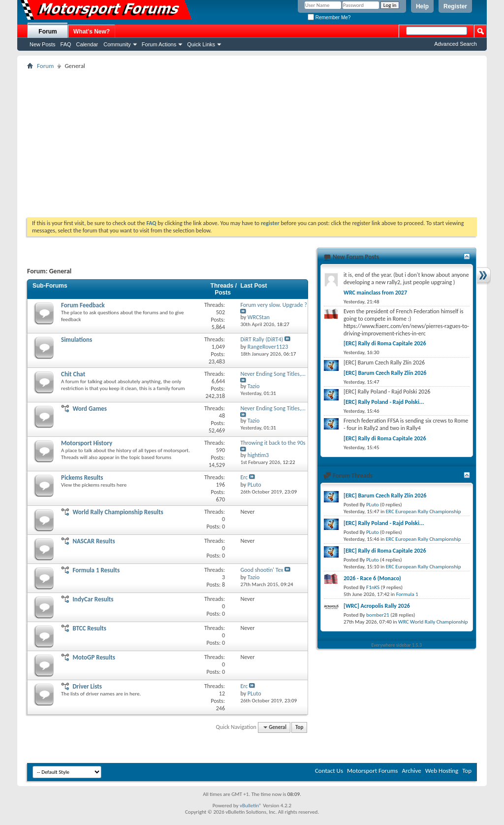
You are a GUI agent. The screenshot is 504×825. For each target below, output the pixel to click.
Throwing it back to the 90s (273, 443)
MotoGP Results (94, 657)
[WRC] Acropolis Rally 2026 (377, 606)
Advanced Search (456, 44)
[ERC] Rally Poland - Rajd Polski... (384, 402)
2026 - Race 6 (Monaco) (372, 578)
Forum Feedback (83, 305)
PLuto (372, 505)
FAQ (66, 44)
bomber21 (378, 615)
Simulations (77, 340)
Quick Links (201, 44)
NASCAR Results (94, 541)
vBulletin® (251, 806)
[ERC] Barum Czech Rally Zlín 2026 (385, 373)
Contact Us (329, 771)
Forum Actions (159, 44)
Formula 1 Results (96, 570)
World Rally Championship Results (118, 512)
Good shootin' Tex (262, 570)
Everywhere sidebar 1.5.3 (397, 645)
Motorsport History (87, 443)
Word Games (90, 409)
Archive (411, 771)
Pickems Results (82, 478)
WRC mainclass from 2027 (375, 293)
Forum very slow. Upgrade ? (273, 305)
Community (117, 44)
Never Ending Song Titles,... (273, 374)
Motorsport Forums (372, 771)
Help (422, 6)
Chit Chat (73, 374)
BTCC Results (89, 628)
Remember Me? (329, 17)
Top (299, 727)
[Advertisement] (252, 143)
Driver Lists (87, 686)
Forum (47, 32)
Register (455, 6)
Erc (244, 477)
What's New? (92, 32)
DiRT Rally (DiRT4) (262, 339)
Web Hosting (442, 771)
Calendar (87, 44)
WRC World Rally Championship (433, 622)
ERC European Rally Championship (424, 511)
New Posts (43, 44)
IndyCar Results (93, 599)
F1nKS (373, 587)
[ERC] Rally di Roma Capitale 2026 (385, 343)
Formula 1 (407, 594)
